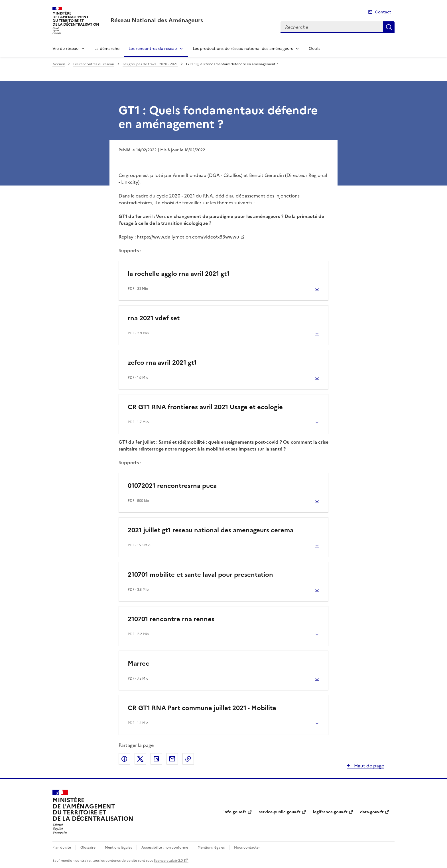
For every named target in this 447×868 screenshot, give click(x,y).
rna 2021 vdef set (154, 318)
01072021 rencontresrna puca (172, 486)
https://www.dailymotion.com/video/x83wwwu (188, 237)
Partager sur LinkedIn (156, 759)
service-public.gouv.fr (280, 812)
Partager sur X (140, 759)
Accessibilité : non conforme (165, 847)
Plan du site (62, 847)
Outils (314, 49)
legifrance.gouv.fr (330, 812)
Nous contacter (247, 847)
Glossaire (88, 847)
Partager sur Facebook (124, 759)
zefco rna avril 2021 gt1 (162, 363)
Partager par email (172, 759)
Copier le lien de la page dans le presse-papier (188, 759)
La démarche (107, 49)
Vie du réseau (65, 49)
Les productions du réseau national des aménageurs (243, 49)
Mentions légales (118, 847)
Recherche (389, 27)
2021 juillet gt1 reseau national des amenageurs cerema (211, 530)
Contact (383, 12)
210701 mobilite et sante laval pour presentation (200, 575)
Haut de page (368, 766)
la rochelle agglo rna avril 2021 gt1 (179, 274)
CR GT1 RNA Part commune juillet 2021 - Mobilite (202, 708)
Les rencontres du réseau (153, 49)
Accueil (59, 64)
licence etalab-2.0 (168, 861)
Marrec (138, 664)
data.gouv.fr (372, 812)
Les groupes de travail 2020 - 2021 (150, 64)
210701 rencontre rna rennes (171, 619)
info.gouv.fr (235, 812)
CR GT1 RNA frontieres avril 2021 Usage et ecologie (205, 407)
